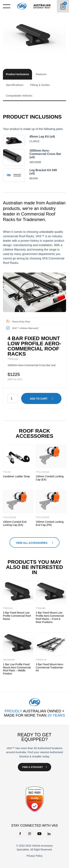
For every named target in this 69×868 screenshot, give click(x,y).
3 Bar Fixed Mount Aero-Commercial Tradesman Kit (50, 667)
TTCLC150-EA (10, 517)
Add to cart (39, 399)
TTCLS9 (7, 472)
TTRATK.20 (41, 660)
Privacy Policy (34, 856)
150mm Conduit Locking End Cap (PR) (50, 523)
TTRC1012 (8, 608)
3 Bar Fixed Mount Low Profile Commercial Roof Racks (17, 616)
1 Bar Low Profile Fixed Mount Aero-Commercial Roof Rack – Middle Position (17, 669)
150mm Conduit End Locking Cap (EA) (15, 523)
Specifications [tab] (15, 85)
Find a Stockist (32, 767)
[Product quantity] (13, 398)
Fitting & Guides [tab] (40, 85)
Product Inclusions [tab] (17, 74)
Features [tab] (41, 74)
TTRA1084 (41, 608)
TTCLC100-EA (42, 472)
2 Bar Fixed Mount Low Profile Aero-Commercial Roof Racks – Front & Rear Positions (50, 617)
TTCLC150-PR (42, 517)
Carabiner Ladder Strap (16, 476)
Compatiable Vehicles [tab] (19, 96)
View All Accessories (32, 543)
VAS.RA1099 (9, 660)
